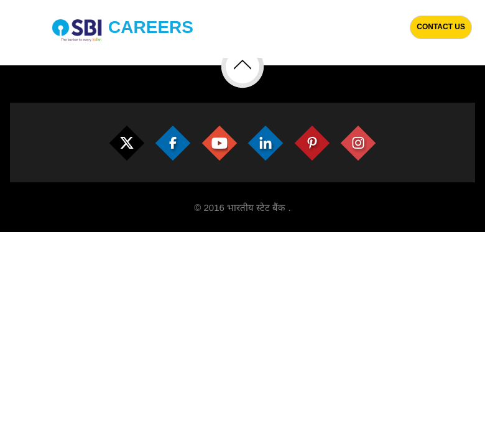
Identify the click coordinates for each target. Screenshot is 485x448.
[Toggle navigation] (16, 29)
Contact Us (441, 27)
